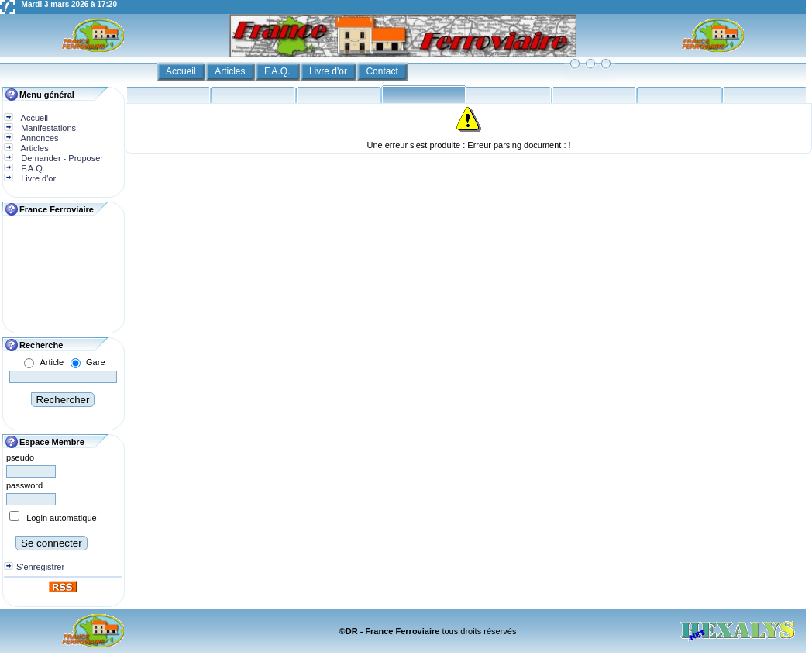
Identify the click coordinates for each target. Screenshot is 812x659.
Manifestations (47, 128)
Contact (383, 71)
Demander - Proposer (61, 158)
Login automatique (62, 518)
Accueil (182, 71)
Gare (95, 362)
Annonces (38, 138)
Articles (231, 71)
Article (52, 362)
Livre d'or (329, 71)
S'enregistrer (40, 567)
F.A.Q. (279, 71)
